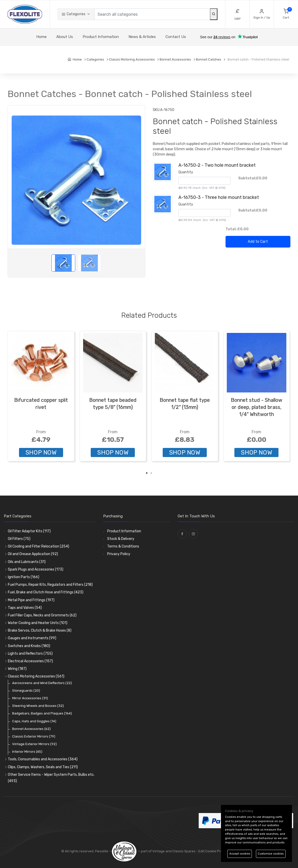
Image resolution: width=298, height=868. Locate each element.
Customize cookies (271, 854)
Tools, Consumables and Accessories (43, 759)
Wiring (17, 669)
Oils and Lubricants (27, 562)
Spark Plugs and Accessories (36, 569)
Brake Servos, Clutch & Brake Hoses (40, 630)
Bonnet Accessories (31, 729)
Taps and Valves (25, 608)
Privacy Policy (119, 554)
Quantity (186, 172)
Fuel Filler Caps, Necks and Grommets (42, 615)
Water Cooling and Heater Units (38, 623)
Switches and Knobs (29, 646)
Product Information (101, 37)
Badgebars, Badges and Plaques (42, 713)
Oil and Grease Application (33, 554)
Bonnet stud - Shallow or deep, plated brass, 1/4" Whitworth (257, 407)
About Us (65, 37)
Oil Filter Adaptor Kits (29, 531)
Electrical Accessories (30, 661)
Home (41, 37)
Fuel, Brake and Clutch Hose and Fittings (46, 592)
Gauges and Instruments (32, 638)
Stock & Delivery (121, 539)
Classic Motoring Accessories (36, 676)
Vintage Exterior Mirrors (34, 744)
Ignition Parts (24, 577)
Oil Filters (19, 539)
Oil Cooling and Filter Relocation (39, 546)
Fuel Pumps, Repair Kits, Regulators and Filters (50, 585)
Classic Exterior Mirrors (34, 736)
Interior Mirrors (27, 752)
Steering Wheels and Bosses (38, 706)
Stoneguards (26, 691)
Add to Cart (258, 242)
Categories (73, 14)
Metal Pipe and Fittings (31, 600)
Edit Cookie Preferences (218, 851)
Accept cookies (240, 854)
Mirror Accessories (30, 698)
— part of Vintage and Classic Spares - (155, 851)
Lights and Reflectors (30, 654)
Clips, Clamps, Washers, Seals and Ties (43, 767)
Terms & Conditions (123, 546)
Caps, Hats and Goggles (34, 721)
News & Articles (142, 37)
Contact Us (176, 37)
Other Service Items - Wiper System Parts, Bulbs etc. (51, 778)
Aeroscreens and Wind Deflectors (42, 683)
